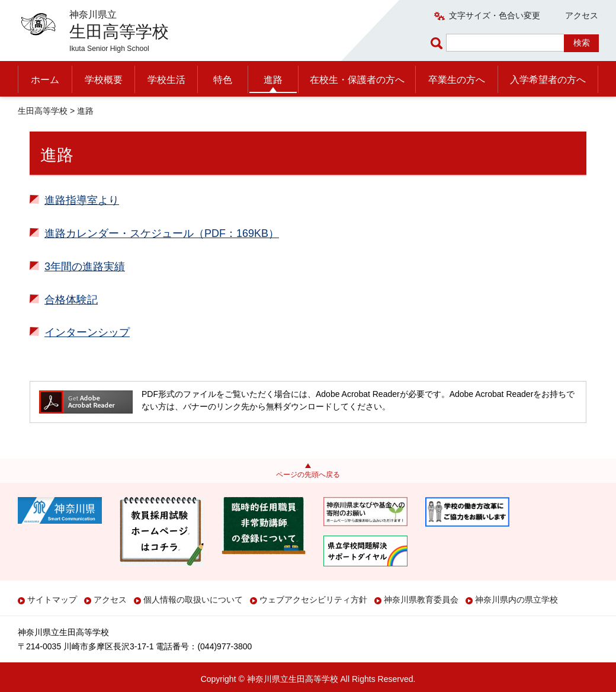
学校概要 (104, 80)
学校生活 (166, 80)
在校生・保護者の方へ (357, 80)
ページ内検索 (438, 43)
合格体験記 (71, 300)
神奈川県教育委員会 (421, 600)
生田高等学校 (43, 111)
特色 (223, 80)
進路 (273, 80)
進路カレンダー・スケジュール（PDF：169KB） (162, 233)
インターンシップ (87, 332)
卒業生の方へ (457, 80)
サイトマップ (52, 600)
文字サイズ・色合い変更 (495, 15)
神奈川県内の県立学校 (516, 600)
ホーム (45, 80)
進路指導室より (82, 200)
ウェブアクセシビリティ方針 (313, 600)
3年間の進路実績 (85, 267)
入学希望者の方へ (548, 80)
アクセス (582, 15)
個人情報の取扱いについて (193, 600)
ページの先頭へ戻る (308, 475)
